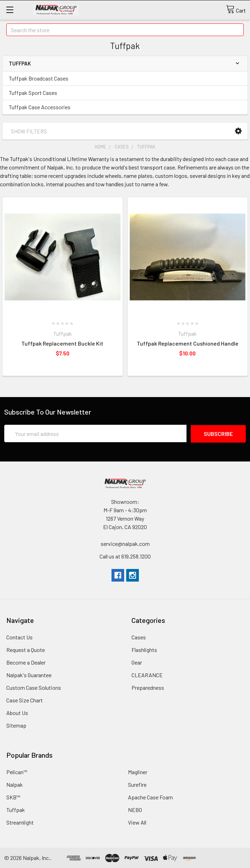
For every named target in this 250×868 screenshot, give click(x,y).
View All (137, 822)
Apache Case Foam (150, 797)
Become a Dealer (26, 662)
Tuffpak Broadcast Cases (39, 78)
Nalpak (15, 784)
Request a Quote (26, 649)
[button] (238, 131)
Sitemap (16, 725)
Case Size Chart (25, 700)
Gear (137, 662)
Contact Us (19, 637)
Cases (122, 147)
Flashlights (144, 649)
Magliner (138, 772)
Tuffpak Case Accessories (40, 107)
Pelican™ (17, 772)
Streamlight (20, 822)
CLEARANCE (147, 675)
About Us (17, 712)
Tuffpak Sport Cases (33, 93)
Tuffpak (146, 147)
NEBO (135, 809)
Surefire (137, 784)
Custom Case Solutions (34, 687)
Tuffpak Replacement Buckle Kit (62, 343)
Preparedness (148, 687)
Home (100, 147)
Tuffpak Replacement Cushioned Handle (188, 343)
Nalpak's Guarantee (29, 675)
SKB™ (13, 797)
